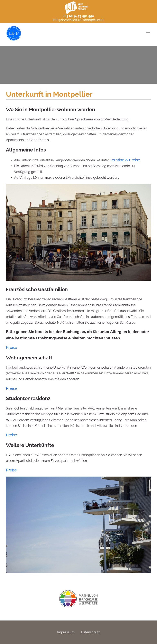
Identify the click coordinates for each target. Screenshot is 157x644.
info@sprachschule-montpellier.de (79, 20)
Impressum (66, 632)
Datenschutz (91, 632)
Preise (11, 347)
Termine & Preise (125, 160)
